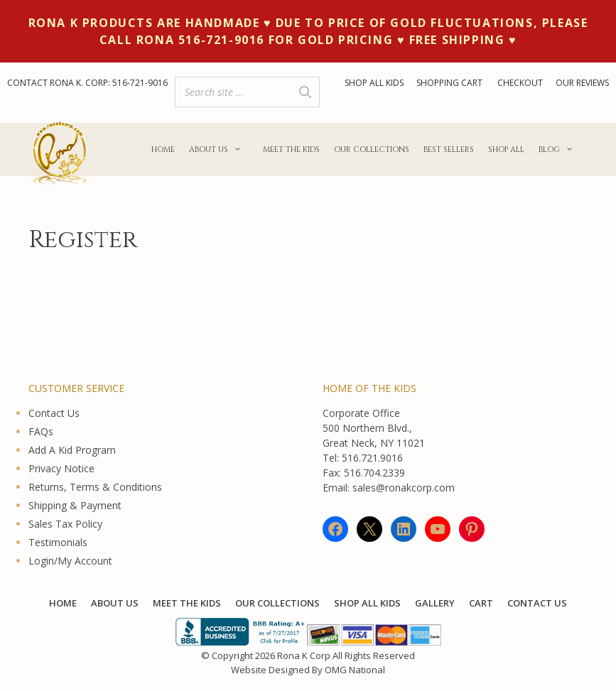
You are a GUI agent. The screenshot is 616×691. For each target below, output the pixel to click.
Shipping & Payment (75, 505)
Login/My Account (70, 561)
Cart (481, 603)
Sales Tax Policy (65, 524)
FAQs (41, 431)
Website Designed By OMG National (308, 670)
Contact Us (54, 413)
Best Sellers (449, 149)
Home (163, 149)
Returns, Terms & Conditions (95, 487)
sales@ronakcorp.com (404, 488)
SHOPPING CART (450, 83)
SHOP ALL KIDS (374, 83)
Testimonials (58, 542)
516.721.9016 (372, 458)
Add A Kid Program (72, 450)
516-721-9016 (140, 83)
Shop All (506, 149)
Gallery (435, 603)
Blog (560, 150)
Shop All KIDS (367, 603)
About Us (219, 150)
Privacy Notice (61, 468)
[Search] (305, 92)
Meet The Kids (291, 149)
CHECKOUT (520, 83)
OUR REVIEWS (582, 83)
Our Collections (372, 149)
